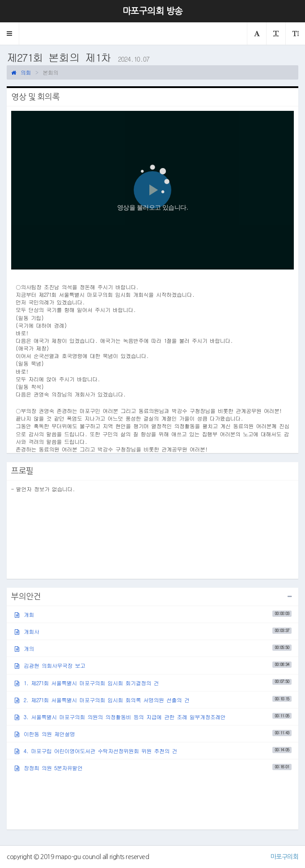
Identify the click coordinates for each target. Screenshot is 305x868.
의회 (21, 72)
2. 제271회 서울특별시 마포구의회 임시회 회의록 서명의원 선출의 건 (153, 700)
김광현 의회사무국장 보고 (153, 665)
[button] (10, 34)
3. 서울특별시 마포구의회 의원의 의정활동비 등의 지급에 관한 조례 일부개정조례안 (153, 717)
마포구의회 (285, 857)
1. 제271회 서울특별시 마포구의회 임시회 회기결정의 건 (153, 682)
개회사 (153, 631)
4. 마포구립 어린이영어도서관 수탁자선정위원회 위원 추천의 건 (153, 751)
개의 (153, 648)
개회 (153, 614)
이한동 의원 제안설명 (153, 734)
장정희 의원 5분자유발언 (153, 768)
